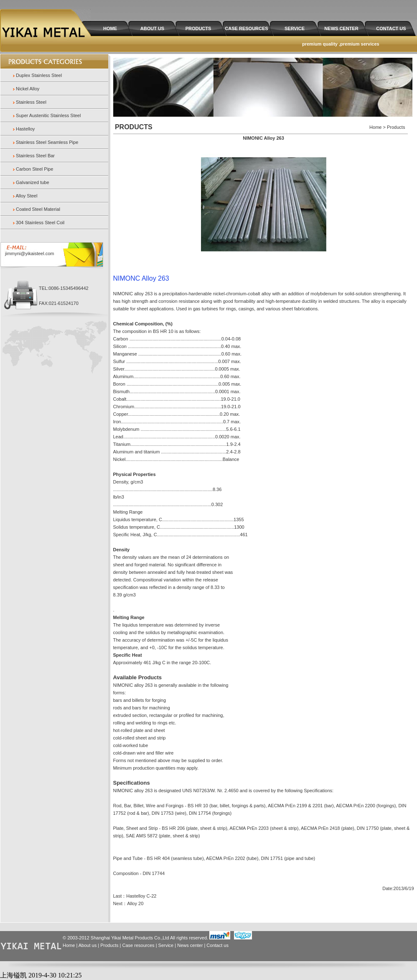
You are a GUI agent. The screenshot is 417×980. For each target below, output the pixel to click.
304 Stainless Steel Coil (40, 223)
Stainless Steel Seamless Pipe (47, 142)
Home (69, 945)
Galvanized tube (33, 182)
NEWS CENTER (341, 28)
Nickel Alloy (28, 89)
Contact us (217, 945)
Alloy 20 (135, 903)
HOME (110, 28)
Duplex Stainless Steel (39, 75)
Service (166, 945)
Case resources (139, 945)
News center (190, 945)
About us (88, 945)
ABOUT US (152, 28)
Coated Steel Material (38, 209)
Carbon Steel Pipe (34, 169)
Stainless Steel (31, 102)
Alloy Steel (26, 196)
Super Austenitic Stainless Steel (48, 115)
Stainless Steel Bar (35, 156)
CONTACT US (391, 28)
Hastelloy (25, 129)
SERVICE (295, 28)
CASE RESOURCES (246, 28)
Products (109, 945)
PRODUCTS (198, 28)
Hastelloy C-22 (141, 896)
